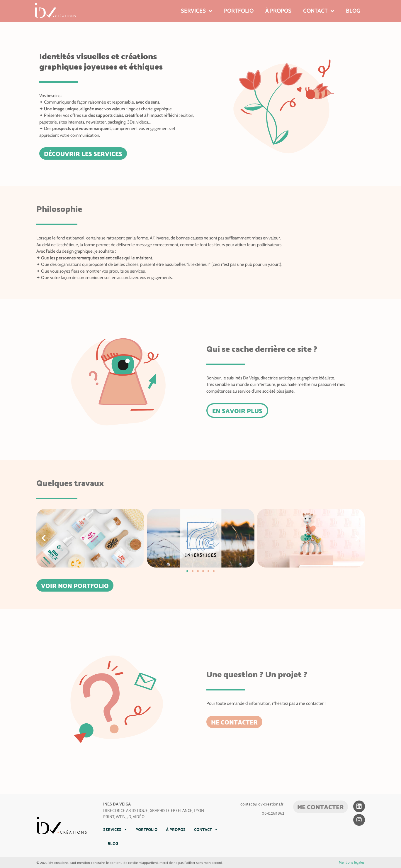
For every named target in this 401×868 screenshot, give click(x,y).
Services (197, 11)
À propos (278, 11)
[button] (44, 538)
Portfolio (239, 11)
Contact (319, 11)
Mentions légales (352, 862)
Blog (353, 11)
